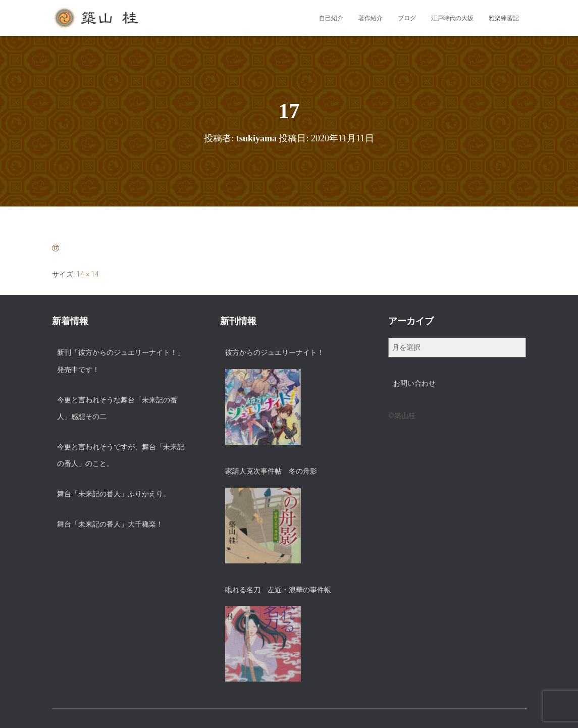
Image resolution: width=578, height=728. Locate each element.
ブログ (407, 18)
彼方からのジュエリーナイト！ (275, 352)
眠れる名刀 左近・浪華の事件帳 (278, 590)
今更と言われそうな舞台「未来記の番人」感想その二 (117, 408)
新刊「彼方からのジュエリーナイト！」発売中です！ (121, 361)
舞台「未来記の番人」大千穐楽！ (110, 524)
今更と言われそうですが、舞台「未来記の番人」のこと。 (121, 455)
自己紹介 (331, 18)
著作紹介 (371, 18)
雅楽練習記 (504, 18)
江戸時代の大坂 (452, 18)
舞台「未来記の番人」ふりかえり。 (114, 494)
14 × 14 (88, 274)
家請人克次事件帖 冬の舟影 (271, 471)
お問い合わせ (414, 383)
